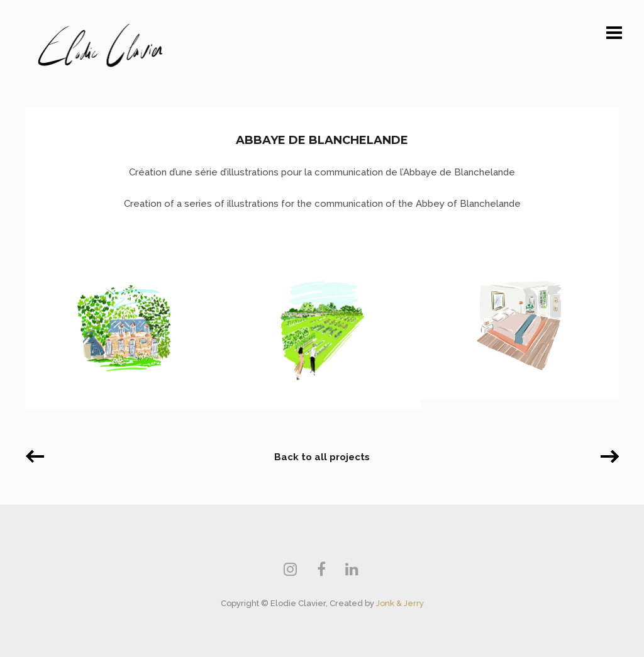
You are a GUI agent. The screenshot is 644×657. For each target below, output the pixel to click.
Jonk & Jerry (400, 603)
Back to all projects (322, 457)
